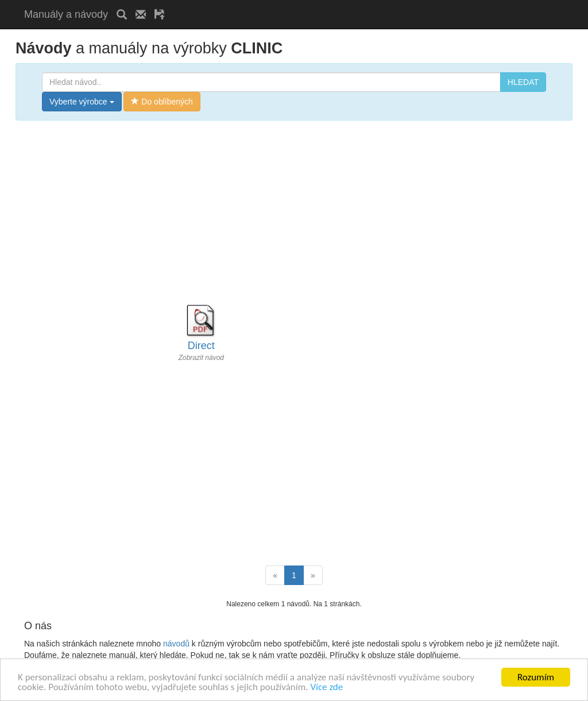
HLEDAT (523, 82)
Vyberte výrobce (82, 102)
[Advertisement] (308, 4)
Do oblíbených (162, 102)
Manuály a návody (66, 14)
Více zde (326, 688)
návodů (176, 644)
